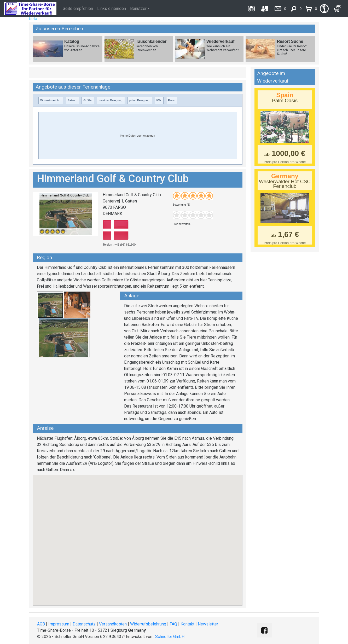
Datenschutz (84, 624)
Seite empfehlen (78, 8)
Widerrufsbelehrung (148, 624)
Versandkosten (113, 624)
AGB (41, 624)
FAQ (173, 624)
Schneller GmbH (170, 637)
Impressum (59, 624)
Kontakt (187, 624)
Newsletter (208, 624)
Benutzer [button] (138, 8)
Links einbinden (112, 8)
